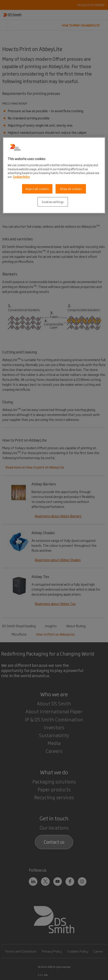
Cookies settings (53, 202)
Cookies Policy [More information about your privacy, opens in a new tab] (21, 176)
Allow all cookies (71, 189)
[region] (54, 175)
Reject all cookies (37, 189)
